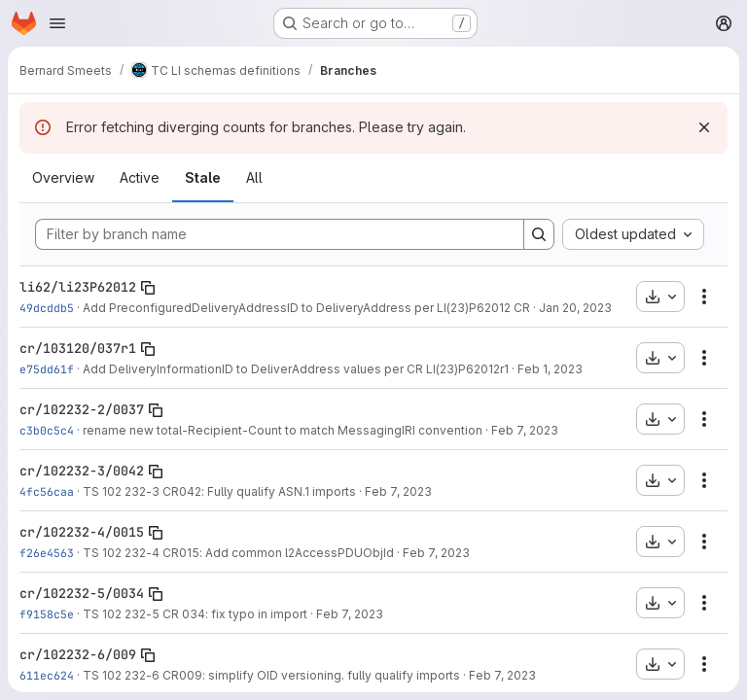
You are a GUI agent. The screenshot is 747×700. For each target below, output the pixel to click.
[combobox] (633, 234)
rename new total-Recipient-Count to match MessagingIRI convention (283, 430)
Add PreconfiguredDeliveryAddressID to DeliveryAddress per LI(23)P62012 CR (306, 308)
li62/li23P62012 (78, 287)
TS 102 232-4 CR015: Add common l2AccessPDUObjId (238, 553)
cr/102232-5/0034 (82, 593)
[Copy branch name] (148, 288)
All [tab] (254, 177)
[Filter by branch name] (280, 234)
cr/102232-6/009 (78, 654)
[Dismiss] (704, 127)
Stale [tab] (203, 177)
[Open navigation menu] (57, 23)
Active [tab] (140, 177)
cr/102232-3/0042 (82, 471)
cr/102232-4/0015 (82, 532)
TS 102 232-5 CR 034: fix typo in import (195, 614)
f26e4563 (47, 553)
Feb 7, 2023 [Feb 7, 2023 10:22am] (502, 675)
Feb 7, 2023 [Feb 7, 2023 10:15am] (350, 614)
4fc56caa (47, 491)
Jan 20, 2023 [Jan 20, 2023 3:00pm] (575, 308)
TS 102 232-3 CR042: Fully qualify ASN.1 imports (219, 491)
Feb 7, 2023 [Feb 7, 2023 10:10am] (525, 430)
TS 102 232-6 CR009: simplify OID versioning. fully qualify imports (271, 675)
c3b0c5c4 (47, 430)
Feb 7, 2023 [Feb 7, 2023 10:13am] (436, 553)
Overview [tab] (63, 177)
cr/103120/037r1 (78, 348)
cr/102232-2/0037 (82, 409)
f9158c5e (47, 614)
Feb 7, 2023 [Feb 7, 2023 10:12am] (398, 491)
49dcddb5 (47, 308)
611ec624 (47, 675)
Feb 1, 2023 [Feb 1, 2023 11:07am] (550, 369)
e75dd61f (47, 369)
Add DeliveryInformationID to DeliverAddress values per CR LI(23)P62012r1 (296, 369)
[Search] (539, 234)
